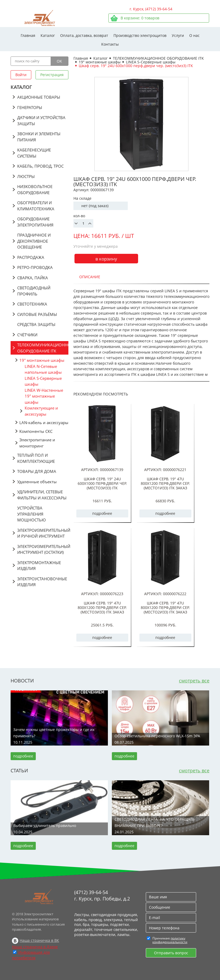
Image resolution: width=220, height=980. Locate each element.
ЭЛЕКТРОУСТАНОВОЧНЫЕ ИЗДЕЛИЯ (42, 582)
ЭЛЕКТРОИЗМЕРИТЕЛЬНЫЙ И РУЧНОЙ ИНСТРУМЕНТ (43, 533)
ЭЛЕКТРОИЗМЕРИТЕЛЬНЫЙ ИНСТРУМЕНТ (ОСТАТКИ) (43, 549)
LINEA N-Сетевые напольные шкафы (43, 369)
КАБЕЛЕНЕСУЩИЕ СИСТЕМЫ (34, 153)
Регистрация (52, 75)
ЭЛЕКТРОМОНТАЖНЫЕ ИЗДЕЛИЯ (39, 566)
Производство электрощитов (140, 35)
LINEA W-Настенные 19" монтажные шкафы (44, 396)
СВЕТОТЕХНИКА (32, 304)
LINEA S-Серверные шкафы (43, 381)
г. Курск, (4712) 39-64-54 (151, 9)
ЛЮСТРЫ (26, 176)
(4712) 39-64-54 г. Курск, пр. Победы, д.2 (102, 895)
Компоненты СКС (36, 431)
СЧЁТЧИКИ (27, 335)
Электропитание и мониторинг (37, 443)
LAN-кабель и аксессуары (44, 423)
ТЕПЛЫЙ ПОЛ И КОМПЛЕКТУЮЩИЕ (36, 458)
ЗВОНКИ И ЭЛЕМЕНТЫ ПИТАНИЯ (39, 137)
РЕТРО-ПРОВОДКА (35, 267)
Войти (21, 75)
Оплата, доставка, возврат (84, 35)
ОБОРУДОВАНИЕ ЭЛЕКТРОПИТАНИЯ (35, 222)
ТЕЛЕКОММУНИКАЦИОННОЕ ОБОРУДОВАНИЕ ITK (43, 348)
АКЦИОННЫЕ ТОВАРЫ (39, 97)
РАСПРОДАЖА (31, 257)
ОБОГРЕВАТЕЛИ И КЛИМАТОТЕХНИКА (36, 206)
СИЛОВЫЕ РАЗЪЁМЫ (37, 314)
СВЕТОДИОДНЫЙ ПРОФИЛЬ (34, 291)
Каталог (48, 35)
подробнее (102, 513)
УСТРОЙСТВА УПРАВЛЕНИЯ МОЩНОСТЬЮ (32, 514)
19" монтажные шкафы (42, 360)
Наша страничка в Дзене (35, 947)
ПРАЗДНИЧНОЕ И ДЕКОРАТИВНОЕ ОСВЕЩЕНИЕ (34, 241)
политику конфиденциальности (170, 940)
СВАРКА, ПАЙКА (33, 278)
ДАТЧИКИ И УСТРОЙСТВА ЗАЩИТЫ (41, 121)
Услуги (178, 35)
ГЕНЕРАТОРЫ (30, 107)
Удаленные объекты (37, 482)
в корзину (106, 259)
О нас (194, 35)
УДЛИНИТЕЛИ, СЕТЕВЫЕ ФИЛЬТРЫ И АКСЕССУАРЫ (42, 495)
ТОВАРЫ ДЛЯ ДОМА (37, 471)
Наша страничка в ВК (39, 940)
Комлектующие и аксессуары (41, 411)
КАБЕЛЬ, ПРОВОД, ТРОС (40, 166)
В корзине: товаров (140, 18)
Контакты (110, 44)
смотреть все (194, 681)
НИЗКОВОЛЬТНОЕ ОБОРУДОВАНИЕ (35, 190)
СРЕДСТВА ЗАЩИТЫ (36, 324)
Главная (28, 35)
